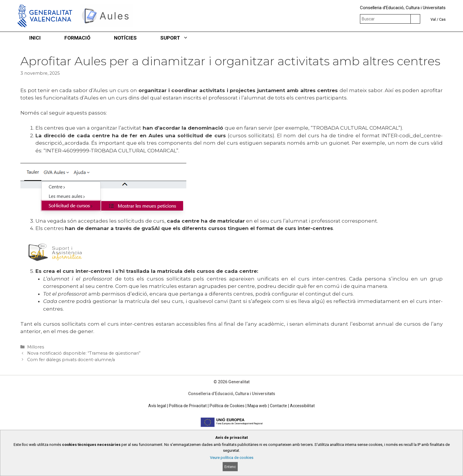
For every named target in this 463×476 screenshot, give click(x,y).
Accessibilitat (302, 406)
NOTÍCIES (125, 38)
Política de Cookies (227, 406)
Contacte (278, 406)
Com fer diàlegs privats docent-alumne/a (71, 360)
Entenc (230, 467)
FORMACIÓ (77, 38)
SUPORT (180, 38)
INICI (35, 38)
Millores (36, 347)
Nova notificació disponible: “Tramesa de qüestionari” (84, 353)
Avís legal (157, 406)
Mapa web (257, 406)
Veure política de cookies (232, 458)
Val (433, 19)
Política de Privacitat (188, 406)
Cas (442, 19)
